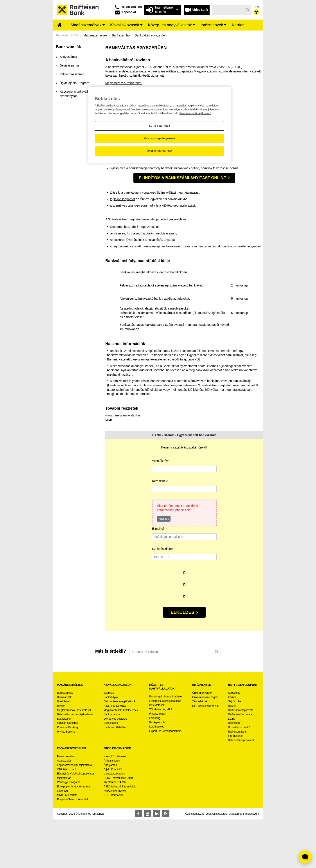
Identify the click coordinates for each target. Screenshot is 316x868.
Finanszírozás (157, 762)
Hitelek (61, 754)
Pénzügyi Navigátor (68, 831)
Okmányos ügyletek (115, 767)
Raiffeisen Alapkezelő (241, 758)
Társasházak (200, 750)
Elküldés (183, 661)
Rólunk (232, 754)
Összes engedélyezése (160, 139)
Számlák (109, 741)
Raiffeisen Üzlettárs (115, 776)
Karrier (232, 746)
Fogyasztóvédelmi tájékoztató (74, 813)
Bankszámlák (65, 741)
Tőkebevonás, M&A (161, 758)
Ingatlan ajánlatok (67, 771)
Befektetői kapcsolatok (241, 789)
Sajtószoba (234, 750)
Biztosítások (64, 767)
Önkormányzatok (202, 741)
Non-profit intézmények (206, 754)
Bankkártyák (64, 746)
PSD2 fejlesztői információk (120, 835)
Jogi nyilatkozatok (216, 862)
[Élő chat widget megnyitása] (305, 857)
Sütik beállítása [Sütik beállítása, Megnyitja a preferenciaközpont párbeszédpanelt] (160, 126)
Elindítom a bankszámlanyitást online (182, 226)
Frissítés (164, 567)
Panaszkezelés (66, 805)
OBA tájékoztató (67, 818)
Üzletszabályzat (194, 862)
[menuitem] (59, 25)
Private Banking (66, 780)
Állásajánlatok (112, 809)
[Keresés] (228, 10)
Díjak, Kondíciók (113, 818)
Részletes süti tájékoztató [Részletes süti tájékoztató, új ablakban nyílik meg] (195, 113)
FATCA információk (115, 839)
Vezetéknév (160, 510)
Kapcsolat (234, 741)
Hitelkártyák (64, 750)
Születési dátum (163, 598)
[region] (160, 125)
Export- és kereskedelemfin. (166, 779)
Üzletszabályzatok (114, 822)
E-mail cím (160, 578)
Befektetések (157, 754)
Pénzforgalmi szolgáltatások (166, 745)
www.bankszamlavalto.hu (123, 464)
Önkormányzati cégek (205, 746)
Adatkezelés (64, 809)
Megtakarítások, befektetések (74, 758)
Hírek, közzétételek (115, 805)
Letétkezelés (157, 775)
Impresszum (252, 862)
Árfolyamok (110, 813)
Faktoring (155, 766)
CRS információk (113, 843)
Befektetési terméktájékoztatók (75, 763)
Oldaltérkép (236, 862)
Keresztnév (160, 530)
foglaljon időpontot (123, 175)
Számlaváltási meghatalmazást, (180, 169)
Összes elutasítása (159, 151)
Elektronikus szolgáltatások (119, 750)
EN (257, 7)
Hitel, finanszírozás (115, 754)
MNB (109, 468)
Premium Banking (67, 776)
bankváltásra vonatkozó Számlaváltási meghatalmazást (162, 241)
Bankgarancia (112, 763)
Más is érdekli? (111, 699)
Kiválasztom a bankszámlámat (126, 209)
